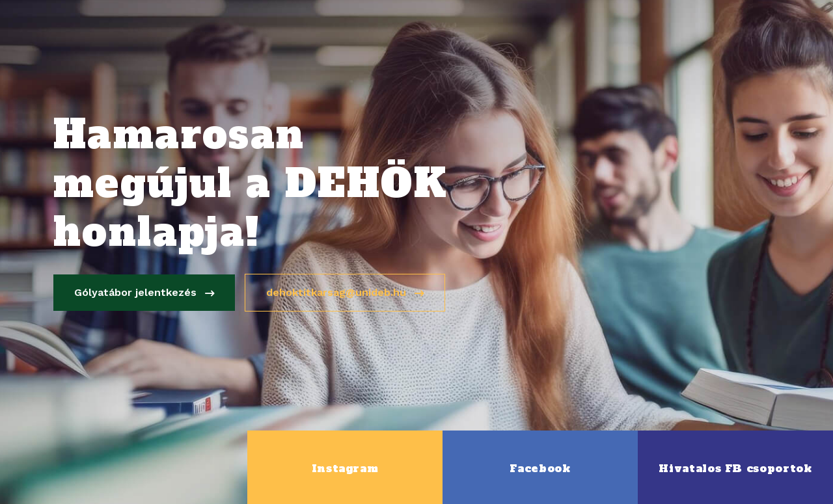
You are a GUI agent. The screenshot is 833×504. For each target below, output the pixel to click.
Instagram (345, 468)
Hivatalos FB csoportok (735, 468)
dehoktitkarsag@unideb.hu (346, 293)
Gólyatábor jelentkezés (145, 293)
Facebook (540, 468)
